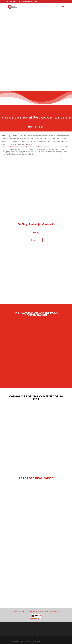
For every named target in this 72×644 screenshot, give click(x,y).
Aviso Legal (17, 611)
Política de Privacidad (29, 611)
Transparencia (54, 611)
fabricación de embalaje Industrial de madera (25, 147)
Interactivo (36, 240)
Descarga (36, 232)
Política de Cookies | (43, 611)
